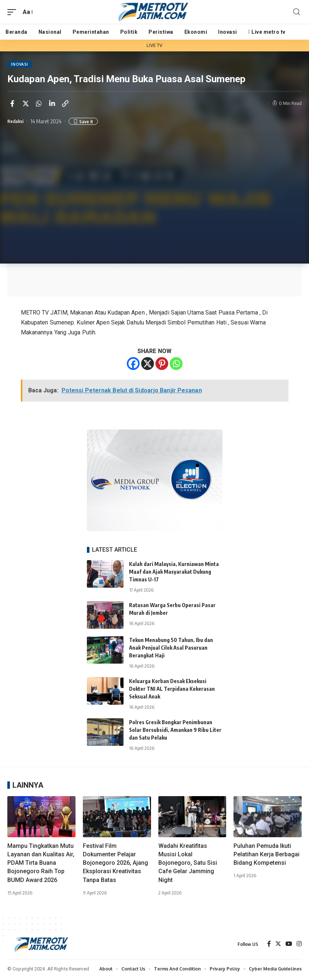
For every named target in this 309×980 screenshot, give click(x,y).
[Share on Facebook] (12, 105)
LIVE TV (155, 45)
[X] (148, 365)
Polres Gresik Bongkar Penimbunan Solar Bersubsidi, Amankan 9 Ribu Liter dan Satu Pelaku (175, 731)
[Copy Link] (65, 105)
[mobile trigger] (14, 12)
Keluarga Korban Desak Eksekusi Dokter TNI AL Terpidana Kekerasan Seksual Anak (172, 690)
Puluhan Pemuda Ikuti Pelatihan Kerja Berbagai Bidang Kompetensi (266, 855)
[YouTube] (289, 946)
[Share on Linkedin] (52, 105)
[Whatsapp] (176, 365)
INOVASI (20, 65)
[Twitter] (278, 946)
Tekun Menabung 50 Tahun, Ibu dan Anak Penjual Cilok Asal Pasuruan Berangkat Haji (171, 649)
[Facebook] (133, 365)
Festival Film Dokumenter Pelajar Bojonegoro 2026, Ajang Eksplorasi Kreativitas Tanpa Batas (115, 864)
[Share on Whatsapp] (39, 105)
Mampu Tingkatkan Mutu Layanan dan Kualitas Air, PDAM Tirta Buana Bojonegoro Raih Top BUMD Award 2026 (41, 864)
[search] (297, 12)
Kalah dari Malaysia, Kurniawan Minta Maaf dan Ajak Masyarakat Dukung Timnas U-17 (174, 573)
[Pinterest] (162, 365)
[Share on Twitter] (26, 105)
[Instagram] (299, 946)
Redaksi (17, 122)
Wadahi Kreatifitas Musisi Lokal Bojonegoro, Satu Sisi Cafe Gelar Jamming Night (188, 864)
